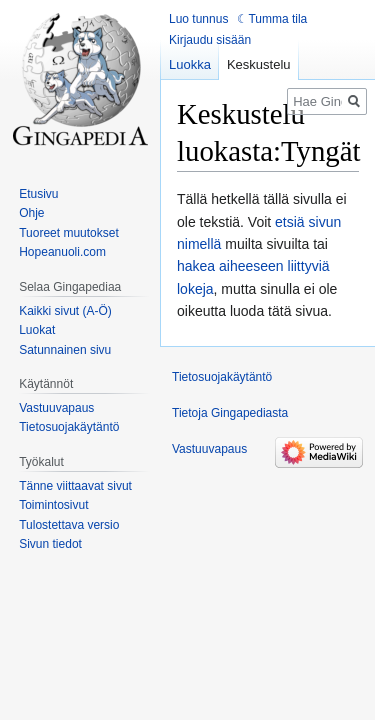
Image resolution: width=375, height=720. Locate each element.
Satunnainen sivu (65, 350)
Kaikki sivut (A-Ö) (65, 311)
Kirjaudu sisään (210, 40)
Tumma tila (277, 19)
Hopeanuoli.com (62, 252)
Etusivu (38, 194)
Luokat (37, 330)
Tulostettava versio (69, 525)
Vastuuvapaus (56, 408)
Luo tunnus (198, 19)
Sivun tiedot (50, 544)
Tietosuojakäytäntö (69, 427)
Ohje (31, 213)
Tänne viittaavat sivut (75, 486)
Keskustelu (259, 64)
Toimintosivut (53, 505)
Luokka (190, 64)
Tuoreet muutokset (69, 233)
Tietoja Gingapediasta (230, 413)
